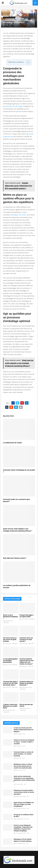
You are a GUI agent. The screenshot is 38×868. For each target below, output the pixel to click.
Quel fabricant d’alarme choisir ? (15, 558)
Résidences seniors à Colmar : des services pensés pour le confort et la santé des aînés (23, 766)
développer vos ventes (18, 215)
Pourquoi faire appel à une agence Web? (27, 616)
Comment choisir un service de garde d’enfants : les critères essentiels (24, 754)
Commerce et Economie (9, 17)
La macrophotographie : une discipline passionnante (11, 661)
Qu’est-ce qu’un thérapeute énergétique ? (10, 617)
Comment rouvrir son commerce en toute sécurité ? (26, 640)
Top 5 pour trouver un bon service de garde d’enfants (10, 640)
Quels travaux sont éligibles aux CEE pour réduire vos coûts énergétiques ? (24, 804)
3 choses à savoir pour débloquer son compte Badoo (10, 706)
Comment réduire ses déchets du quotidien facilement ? (26, 683)
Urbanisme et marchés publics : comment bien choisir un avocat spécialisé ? (24, 792)
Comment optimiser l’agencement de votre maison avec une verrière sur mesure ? (27, 661)
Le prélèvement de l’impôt (12, 443)
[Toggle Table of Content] (27, 62)
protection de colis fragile (14, 106)
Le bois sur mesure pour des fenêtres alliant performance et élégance (23, 730)
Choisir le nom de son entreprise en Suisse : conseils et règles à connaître (24, 742)
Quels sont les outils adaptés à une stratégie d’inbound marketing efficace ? (18, 530)
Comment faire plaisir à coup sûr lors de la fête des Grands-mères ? (10, 683)
